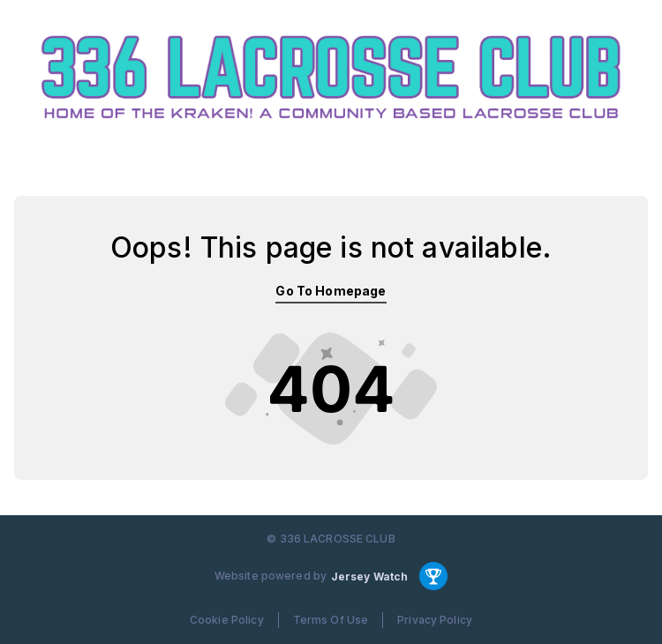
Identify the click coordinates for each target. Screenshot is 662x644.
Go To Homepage (331, 291)
